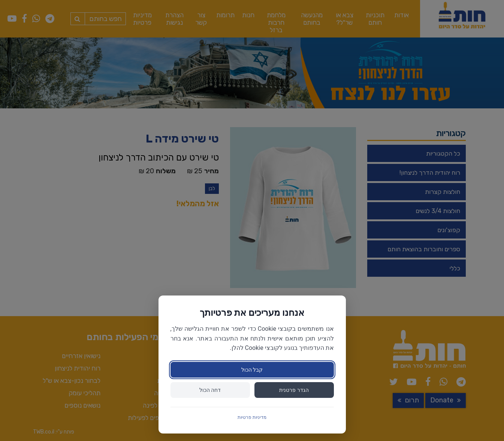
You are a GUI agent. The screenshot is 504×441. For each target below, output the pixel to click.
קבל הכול (252, 370)
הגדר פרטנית (294, 390)
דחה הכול (210, 390)
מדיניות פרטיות (252, 417)
